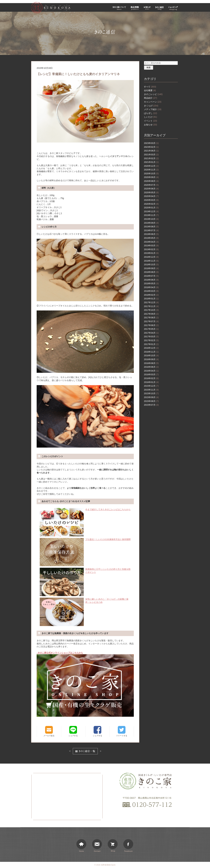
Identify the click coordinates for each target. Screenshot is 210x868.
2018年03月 (151, 291)
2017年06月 (151, 325)
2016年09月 (151, 359)
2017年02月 (151, 340)
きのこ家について (119, 8)
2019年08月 (151, 227)
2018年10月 (151, 265)
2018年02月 (151, 295)
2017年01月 (151, 344)
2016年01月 (151, 382)
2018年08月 (151, 272)
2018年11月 (151, 261)
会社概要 (150, 90)
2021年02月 (151, 158)
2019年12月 (151, 211)
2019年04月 (151, 242)
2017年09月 (151, 314)
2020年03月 (151, 200)
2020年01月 (151, 208)
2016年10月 (151, 355)
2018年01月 (151, 299)
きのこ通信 (160, 8)
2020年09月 (151, 177)
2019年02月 (151, 249)
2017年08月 (151, 318)
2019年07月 (151, 230)
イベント (150, 121)
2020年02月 (151, 204)
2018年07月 (151, 276)
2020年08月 (151, 181)
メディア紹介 (153, 109)
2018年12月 (151, 257)
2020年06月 (151, 189)
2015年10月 (151, 393)
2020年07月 (151, 185)
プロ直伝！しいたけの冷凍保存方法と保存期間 (85, 539)
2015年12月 (151, 386)
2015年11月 (151, 390)
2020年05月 (151, 192)
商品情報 (135, 8)
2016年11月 (151, 352)
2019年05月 (151, 238)
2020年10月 (151, 174)
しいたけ (150, 117)
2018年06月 (151, 280)
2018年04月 (151, 287)
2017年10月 (151, 310)
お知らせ (147, 8)
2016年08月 (151, 363)
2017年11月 (151, 306)
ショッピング (174, 8)
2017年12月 (151, 302)
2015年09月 (151, 397)
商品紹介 (150, 98)
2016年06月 (151, 367)
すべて (150, 87)
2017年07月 (151, 321)
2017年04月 (151, 333)
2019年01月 (151, 253)
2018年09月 (151, 268)
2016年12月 (151, 348)
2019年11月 (151, 215)
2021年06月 (151, 151)
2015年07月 (151, 405)
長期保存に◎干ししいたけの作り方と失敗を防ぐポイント (85, 571)
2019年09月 (151, 223)
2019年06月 (151, 234)
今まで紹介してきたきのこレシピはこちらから (85, 510)
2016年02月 (151, 378)
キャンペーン (153, 102)
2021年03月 (151, 155)
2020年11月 (151, 170)
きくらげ (151, 106)
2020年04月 (151, 196)
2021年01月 (151, 162)
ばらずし (150, 113)
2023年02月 (151, 147)
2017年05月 (151, 329)
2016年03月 (151, 374)
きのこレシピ (153, 94)
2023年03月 (151, 143)
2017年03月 (151, 337)
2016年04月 (151, 371)
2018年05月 (151, 283)
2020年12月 (151, 166)
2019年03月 (151, 246)
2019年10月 (151, 219)
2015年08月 (151, 401)
